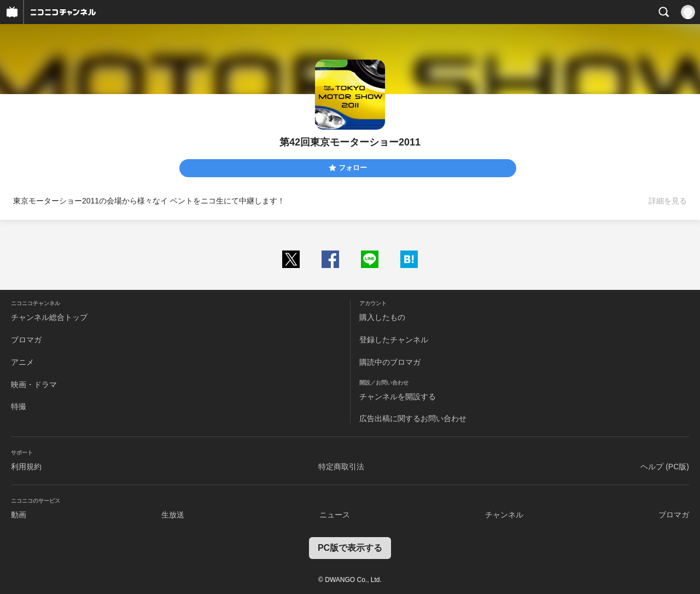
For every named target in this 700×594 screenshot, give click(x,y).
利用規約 (26, 467)
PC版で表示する (350, 548)
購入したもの (382, 317)
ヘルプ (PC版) (665, 467)
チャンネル (504, 515)
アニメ (22, 362)
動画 (19, 515)
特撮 (19, 406)
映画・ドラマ (34, 385)
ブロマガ (26, 340)
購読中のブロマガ (390, 362)
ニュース (335, 515)
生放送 (173, 515)
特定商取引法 (341, 467)
